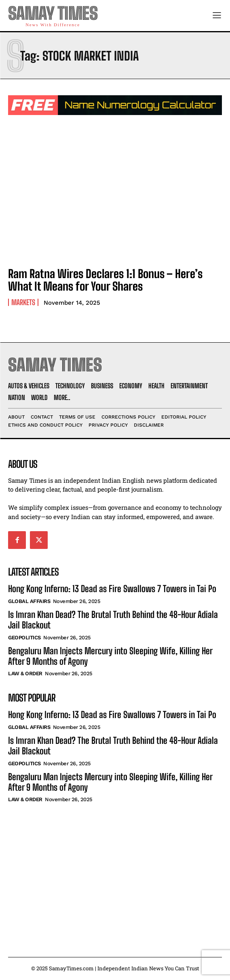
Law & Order (25, 673)
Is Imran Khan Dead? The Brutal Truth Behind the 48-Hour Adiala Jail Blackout (113, 620)
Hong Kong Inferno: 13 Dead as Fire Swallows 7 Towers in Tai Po (112, 589)
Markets (23, 302)
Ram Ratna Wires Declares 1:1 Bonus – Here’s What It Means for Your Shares (105, 280)
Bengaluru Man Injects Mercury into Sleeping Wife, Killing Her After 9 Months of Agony (110, 656)
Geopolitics (24, 638)
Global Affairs (29, 601)
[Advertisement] (115, 871)
